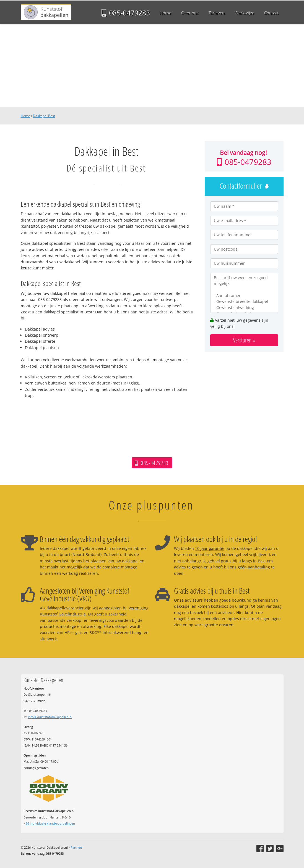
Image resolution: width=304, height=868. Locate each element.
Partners (76, 847)
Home (25, 116)
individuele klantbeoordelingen (50, 823)
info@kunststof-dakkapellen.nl (50, 717)
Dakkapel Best (44, 116)
